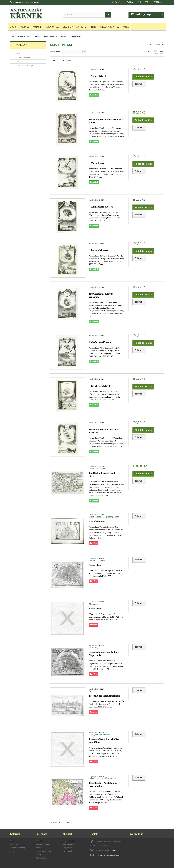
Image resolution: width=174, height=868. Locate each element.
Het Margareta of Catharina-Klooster (104, 431)
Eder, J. (92, 691)
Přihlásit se (158, 2)
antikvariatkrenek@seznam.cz (110, 855)
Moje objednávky (69, 841)
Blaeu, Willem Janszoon (100, 735)
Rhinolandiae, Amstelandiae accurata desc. (103, 784)
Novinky (24, 27)
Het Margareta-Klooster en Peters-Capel (107, 121)
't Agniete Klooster (98, 76)
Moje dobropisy (69, 844)
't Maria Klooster (98, 163)
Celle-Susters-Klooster (100, 342)
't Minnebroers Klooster (101, 207)
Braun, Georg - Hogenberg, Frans (104, 517)
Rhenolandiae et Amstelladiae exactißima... (104, 741)
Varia (126, 27)
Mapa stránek (42, 858)
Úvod (13, 27)
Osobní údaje (68, 851)
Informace (20, 45)
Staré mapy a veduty (74, 27)
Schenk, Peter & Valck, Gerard (103, 778)
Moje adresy (67, 848)
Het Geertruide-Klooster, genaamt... (102, 295)
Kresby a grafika (109, 27)
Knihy (93, 27)
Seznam (162, 52)
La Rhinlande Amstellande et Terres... (104, 475)
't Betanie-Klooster (98, 250)
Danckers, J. (94, 648)
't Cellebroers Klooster (100, 386)
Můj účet (67, 834)
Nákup (17, 52)
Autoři (37, 27)
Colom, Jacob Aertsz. (98, 468)
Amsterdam (95, 565)
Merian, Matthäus (97, 560)
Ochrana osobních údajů (24, 64)
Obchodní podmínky (22, 56)
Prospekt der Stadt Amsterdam (105, 696)
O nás (17, 60)
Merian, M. (94, 604)
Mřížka (156, 52)
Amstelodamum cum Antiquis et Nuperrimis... (105, 654)
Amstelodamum (97, 521)
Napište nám (117, 2)
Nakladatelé (52, 27)
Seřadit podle (55, 51)
